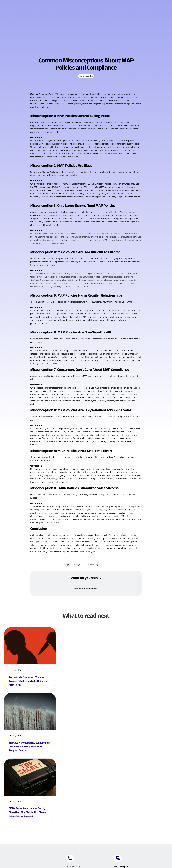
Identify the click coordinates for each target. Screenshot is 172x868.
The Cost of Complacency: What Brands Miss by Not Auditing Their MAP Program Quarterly (29, 762)
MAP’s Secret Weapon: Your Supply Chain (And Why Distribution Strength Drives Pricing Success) (30, 827)
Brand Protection (86, 92)
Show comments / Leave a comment (86, 606)
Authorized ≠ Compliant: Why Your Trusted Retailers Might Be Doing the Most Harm (29, 697)
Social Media (104, 581)
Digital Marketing (83, 581)
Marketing (94, 581)
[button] (86, 605)
